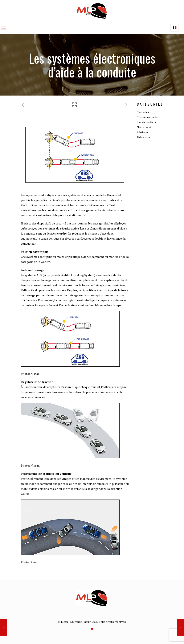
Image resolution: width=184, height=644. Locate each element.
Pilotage (142, 132)
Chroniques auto (147, 117)
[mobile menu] (4, 28)
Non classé (144, 127)
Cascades (143, 112)
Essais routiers (146, 122)
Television (143, 137)
